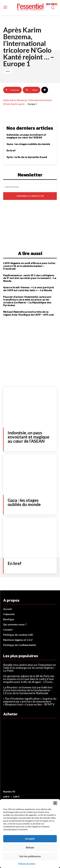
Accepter (30, 839)
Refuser (30, 848)
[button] (55, 803)
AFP (8, 71)
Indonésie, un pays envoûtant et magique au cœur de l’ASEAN (26, 136)
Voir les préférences (30, 856)
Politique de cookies (27, 864)
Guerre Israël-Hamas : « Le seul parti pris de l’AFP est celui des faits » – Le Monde (29, 289)
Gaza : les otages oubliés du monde (28, 144)
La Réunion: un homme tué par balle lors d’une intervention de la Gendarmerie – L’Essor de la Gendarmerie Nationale (28, 690)
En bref (11, 150)
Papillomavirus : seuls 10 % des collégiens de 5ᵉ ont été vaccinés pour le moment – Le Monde (30, 278)
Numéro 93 (9, 792)
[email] (30, 187)
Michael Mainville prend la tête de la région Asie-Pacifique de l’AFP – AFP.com (29, 313)
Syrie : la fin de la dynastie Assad (27, 157)
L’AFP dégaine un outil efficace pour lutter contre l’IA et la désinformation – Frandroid (29, 266)
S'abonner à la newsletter (30, 196)
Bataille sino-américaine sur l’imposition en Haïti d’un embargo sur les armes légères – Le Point (30, 668)
